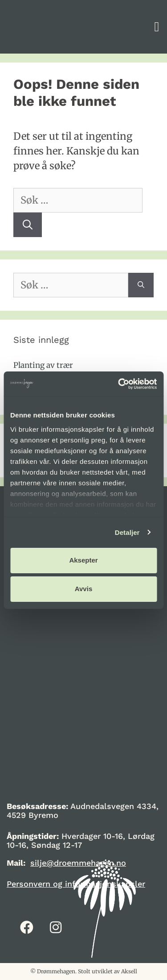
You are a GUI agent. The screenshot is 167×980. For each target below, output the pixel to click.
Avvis (83, 589)
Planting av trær (43, 365)
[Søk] (28, 225)
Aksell (129, 971)
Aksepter (83, 560)
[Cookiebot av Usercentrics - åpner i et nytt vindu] (119, 384)
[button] (157, 27)
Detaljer (127, 532)
